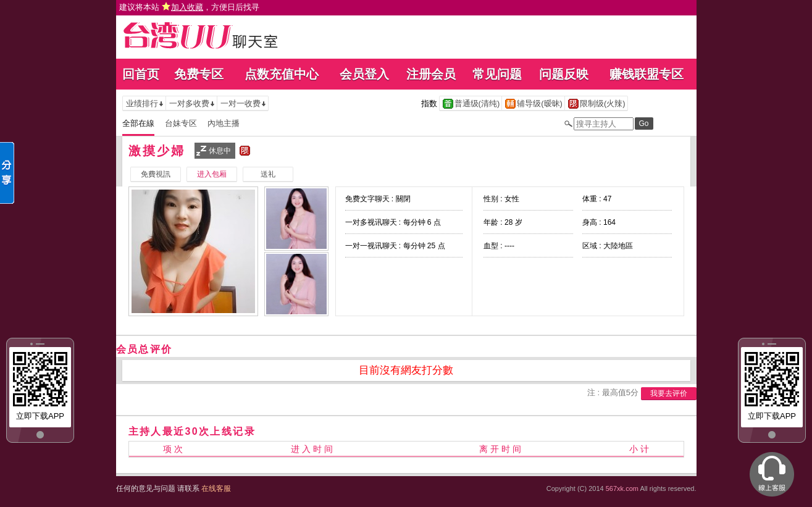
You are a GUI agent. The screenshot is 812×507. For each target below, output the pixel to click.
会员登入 (364, 74)
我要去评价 (669, 393)
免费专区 (199, 74)
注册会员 (431, 74)
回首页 (141, 74)
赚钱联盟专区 (647, 74)
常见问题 (497, 74)
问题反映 (564, 74)
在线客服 (216, 488)
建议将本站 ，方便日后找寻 (190, 7)
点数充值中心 (282, 74)
